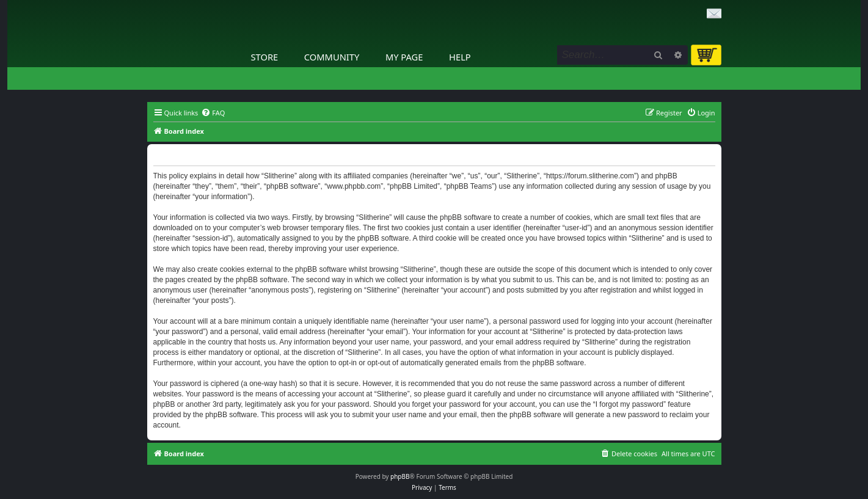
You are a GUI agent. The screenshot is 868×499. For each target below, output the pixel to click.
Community (332, 57)
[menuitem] (213, 113)
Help (460, 57)
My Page (404, 57)
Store (265, 57)
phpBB (400, 476)
